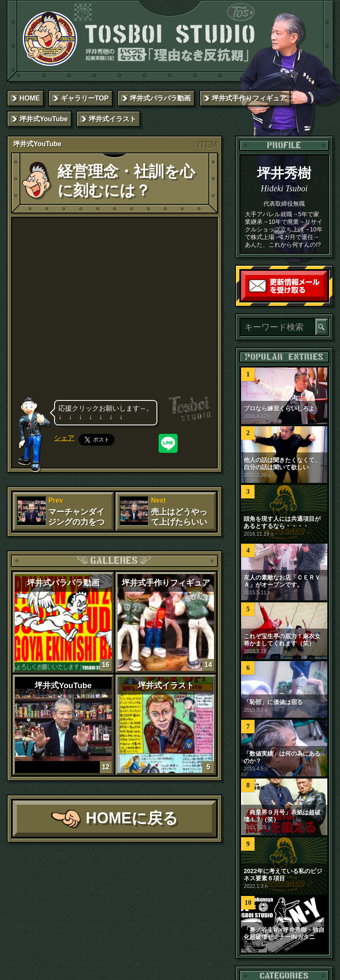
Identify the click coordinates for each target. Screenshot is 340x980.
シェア (64, 438)
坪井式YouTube (44, 119)
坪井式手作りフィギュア (249, 98)
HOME (30, 98)
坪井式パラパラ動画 (160, 98)
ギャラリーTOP (85, 98)
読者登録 (325, 299)
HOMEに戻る (132, 818)
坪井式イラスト (112, 119)
